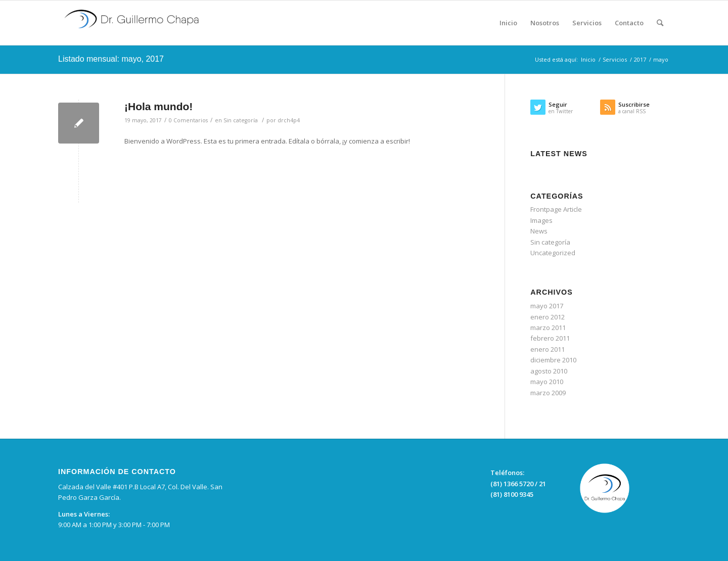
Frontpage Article (556, 209)
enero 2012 (548, 317)
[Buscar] (660, 23)
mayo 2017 (547, 306)
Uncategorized (553, 253)
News (539, 231)
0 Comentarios (188, 120)
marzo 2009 (548, 393)
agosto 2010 (549, 371)
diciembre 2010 (553, 360)
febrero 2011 (550, 338)
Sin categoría (241, 120)
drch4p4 (289, 120)
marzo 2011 (548, 328)
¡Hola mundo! (158, 106)
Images (541, 220)
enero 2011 (548, 349)
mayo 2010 (547, 382)
